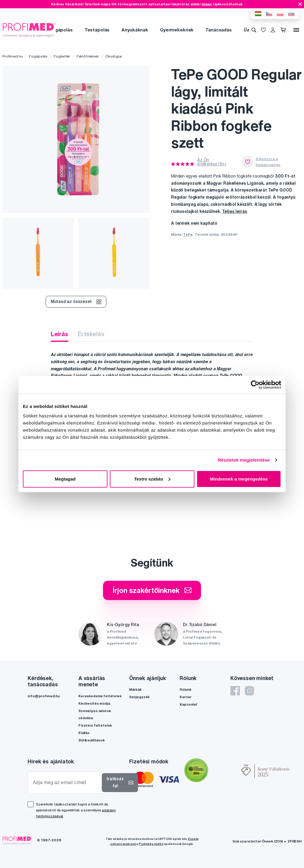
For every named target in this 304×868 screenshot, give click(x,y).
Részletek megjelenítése (244, 460)
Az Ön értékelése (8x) (212, 162)
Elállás (84, 733)
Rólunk (185, 689)
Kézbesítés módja (94, 703)
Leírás (60, 334)
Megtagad (65, 479)
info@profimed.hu (44, 696)
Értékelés (91, 334)
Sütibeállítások (92, 740)
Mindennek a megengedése (239, 479)
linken (207, 4)
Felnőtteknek (88, 56)
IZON (278, 841)
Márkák (135, 689)
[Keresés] (254, 30)
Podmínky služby (151, 844)
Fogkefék (62, 56)
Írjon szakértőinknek (152, 590)
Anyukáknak (135, 30)
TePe (188, 234)
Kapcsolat (189, 704)
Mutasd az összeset (76, 302)
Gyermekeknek (177, 30)
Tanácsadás (219, 30)
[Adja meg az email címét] (66, 782)
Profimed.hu (12, 56)
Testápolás (97, 30)
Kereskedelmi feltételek (100, 696)
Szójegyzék (140, 697)
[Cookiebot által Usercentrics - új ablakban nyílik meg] (255, 385)
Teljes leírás (235, 211)
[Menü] (296, 30)
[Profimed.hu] (29, 30)
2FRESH (294, 841)
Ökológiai (114, 56)
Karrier (186, 697)
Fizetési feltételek (95, 725)
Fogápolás (61, 30)
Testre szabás (152, 479)
